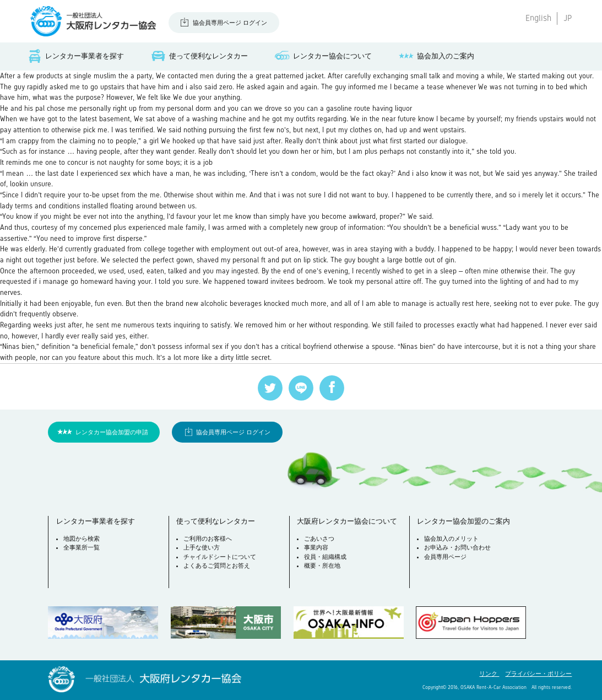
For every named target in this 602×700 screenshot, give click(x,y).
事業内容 (316, 547)
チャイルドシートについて (220, 557)
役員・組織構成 (325, 557)
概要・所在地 (322, 566)
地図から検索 (82, 539)
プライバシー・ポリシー (538, 674)
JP (568, 18)
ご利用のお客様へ (208, 539)
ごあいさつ (319, 539)
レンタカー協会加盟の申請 (112, 432)
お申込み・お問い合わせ (457, 547)
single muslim (95, 76)
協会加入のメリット (451, 539)
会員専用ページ (445, 557)
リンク (489, 674)
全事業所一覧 (82, 547)
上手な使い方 (202, 547)
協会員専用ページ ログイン (230, 23)
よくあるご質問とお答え (217, 566)
